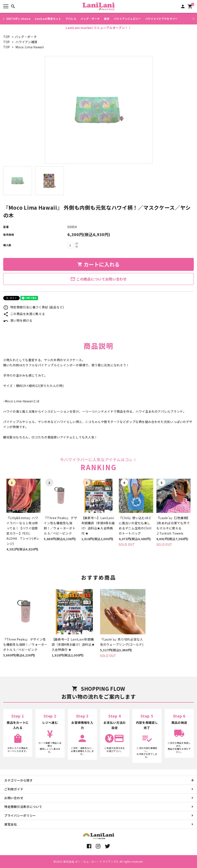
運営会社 (11, 824)
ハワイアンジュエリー (127, 19)
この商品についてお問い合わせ (98, 279)
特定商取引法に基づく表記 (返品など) (34, 307)
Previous (4, 19)
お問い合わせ (14, 798)
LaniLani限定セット (48, 19)
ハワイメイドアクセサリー (161, 19)
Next (193, 19)
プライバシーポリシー (20, 815)
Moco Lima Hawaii (30, 47)
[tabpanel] (98, 110)
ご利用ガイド (14, 789)
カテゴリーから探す (18, 780)
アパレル (71, 19)
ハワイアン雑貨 (26, 42)
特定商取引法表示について (23, 807)
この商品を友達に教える (24, 314)
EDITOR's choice (18, 19)
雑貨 (107, 19)
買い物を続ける (18, 320)
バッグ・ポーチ (90, 19)
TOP (7, 37)
